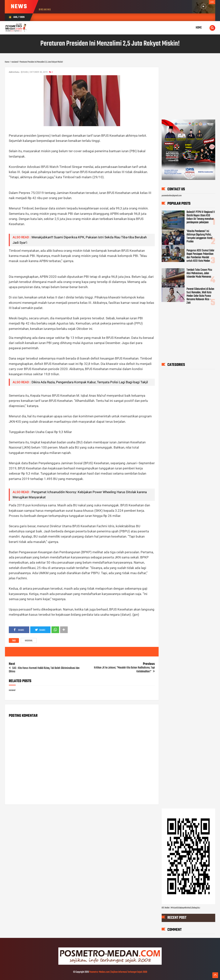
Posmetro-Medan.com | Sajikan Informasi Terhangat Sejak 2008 (118, 972)
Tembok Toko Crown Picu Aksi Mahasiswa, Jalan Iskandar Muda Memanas (199, 273)
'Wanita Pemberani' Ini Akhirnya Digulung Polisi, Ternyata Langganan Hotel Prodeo (199, 237)
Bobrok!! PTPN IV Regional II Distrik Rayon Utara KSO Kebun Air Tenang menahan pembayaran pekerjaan (201, 217)
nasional (29, 641)
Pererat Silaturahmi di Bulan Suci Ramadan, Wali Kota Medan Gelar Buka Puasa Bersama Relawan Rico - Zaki (200, 296)
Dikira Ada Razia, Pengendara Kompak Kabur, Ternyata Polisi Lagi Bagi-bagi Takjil (90, 382)
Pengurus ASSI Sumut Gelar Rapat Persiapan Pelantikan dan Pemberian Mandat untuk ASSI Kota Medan (200, 256)
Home (199, 28)
